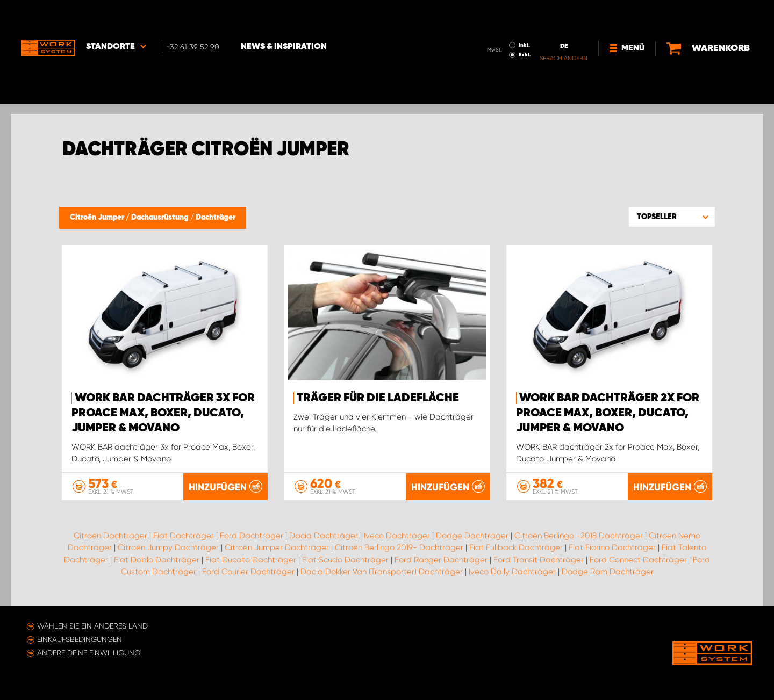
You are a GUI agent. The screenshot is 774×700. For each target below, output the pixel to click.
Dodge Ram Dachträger (608, 572)
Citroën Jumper (98, 218)
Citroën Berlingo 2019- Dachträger (399, 547)
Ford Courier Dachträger (248, 572)
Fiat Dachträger (184, 535)
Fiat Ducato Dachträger (251, 559)
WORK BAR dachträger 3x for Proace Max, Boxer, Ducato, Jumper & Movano (163, 413)
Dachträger (216, 218)
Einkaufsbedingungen (80, 639)
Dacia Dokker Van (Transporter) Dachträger (382, 572)
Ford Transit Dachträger (539, 559)
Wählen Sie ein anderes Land (92, 626)
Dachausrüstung (161, 218)
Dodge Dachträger (472, 535)
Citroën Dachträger (110, 535)
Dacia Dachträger (324, 535)
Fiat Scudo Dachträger (345, 559)
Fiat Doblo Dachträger (157, 559)
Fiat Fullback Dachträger (516, 547)
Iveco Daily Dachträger (512, 572)
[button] (672, 217)
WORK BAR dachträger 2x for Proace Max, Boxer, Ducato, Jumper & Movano (608, 413)
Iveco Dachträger (397, 535)
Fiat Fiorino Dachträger (612, 547)
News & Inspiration (284, 17)
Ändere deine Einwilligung (89, 653)
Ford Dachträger (252, 535)
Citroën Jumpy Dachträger (168, 547)
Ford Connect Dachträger (638, 559)
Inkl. (524, 15)
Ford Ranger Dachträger (441, 559)
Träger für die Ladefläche (378, 398)
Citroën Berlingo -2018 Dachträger (579, 535)
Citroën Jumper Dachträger (277, 547)
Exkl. (525, 25)
